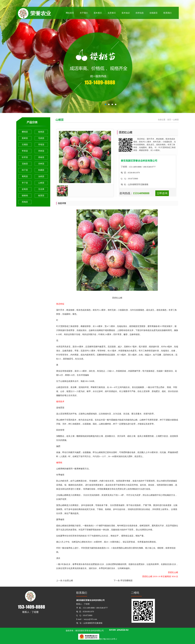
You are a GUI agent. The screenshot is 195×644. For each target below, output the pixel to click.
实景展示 (112, 13)
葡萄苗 (25, 176)
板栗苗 (41, 196)
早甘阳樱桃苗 (126, 581)
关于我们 (84, 13)
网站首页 (70, 13)
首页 (169, 120)
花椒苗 (25, 164)
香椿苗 (41, 157)
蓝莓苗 (25, 189)
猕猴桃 (25, 196)
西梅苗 (25, 202)
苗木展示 (98, 13)
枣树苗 (41, 151)
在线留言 (154, 13)
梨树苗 (25, 138)
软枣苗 (25, 157)
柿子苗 (25, 170)
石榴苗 (25, 145)
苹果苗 (25, 151)
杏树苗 (41, 164)
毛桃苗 (41, 138)
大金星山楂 (68, 581)
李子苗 (25, 183)
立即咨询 (162, 193)
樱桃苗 (25, 132)
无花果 (41, 189)
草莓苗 (41, 145)
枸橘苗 (41, 170)
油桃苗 (41, 176)
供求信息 (140, 13)
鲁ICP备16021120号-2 (108, 639)
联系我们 (168, 13)
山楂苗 (41, 183)
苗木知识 (126, 13)
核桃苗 (41, 132)
